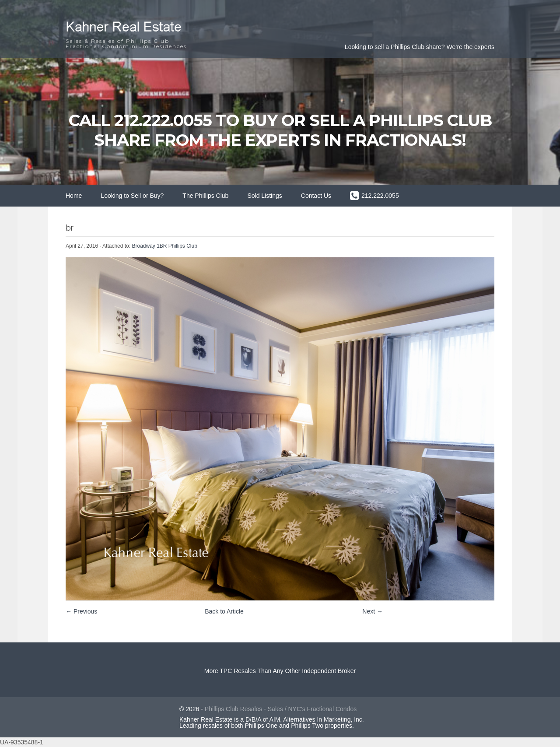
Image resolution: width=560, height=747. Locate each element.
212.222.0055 (380, 196)
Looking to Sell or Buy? (132, 196)
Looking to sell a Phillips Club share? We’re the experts (420, 47)
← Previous (81, 611)
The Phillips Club (205, 196)
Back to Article (224, 611)
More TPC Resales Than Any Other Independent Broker (280, 671)
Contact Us (316, 196)
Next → (373, 611)
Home (74, 196)
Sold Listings (264, 196)
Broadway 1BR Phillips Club (164, 246)
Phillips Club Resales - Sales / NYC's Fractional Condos (281, 709)
